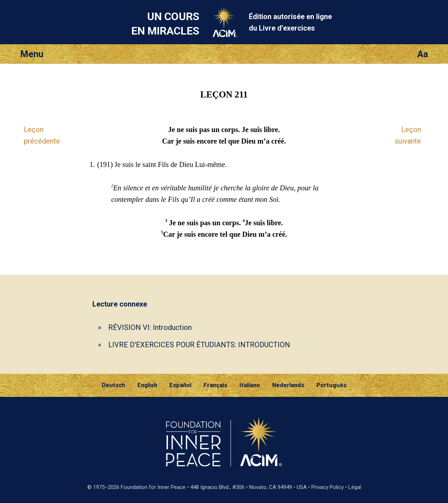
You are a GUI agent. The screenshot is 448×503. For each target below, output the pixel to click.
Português (332, 385)
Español (180, 385)
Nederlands (288, 385)
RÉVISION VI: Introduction (150, 327)
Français (215, 385)
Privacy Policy (328, 487)
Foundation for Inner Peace (153, 487)
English (147, 385)
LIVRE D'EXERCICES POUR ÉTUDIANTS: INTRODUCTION (199, 345)
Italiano (250, 385)
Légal (355, 487)
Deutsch (113, 385)
